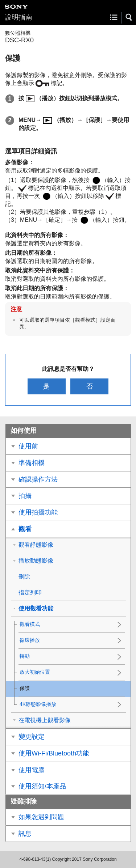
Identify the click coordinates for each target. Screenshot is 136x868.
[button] (129, 17)
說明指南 (18, 17)
